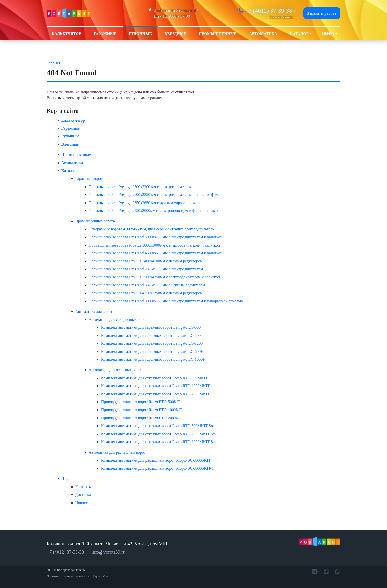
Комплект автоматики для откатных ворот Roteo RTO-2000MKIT (155, 394)
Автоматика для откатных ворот (115, 370)
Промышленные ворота (95, 221)
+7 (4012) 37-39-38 (269, 11)
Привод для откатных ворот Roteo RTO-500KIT (141, 402)
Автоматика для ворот (94, 312)
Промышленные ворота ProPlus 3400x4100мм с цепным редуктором (146, 261)
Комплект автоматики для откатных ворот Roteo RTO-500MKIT (154, 378)
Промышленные (218, 33)
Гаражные (105, 33)
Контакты (83, 487)
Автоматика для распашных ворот (117, 452)
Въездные (175, 33)
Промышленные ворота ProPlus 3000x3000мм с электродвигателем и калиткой (154, 245)
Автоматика (263, 33)
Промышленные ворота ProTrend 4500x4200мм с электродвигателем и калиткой (155, 253)
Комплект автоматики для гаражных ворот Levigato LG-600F (152, 351)
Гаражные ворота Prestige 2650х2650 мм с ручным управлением (142, 203)
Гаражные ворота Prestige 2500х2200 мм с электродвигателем (140, 187)
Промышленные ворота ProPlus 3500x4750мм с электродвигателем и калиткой (154, 277)
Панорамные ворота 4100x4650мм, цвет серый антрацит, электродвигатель (151, 229)
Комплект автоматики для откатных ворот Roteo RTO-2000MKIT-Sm (159, 442)
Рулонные (140, 33)
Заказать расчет (322, 13)
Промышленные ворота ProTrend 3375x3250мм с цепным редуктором (147, 285)
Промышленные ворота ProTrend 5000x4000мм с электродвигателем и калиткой (155, 237)
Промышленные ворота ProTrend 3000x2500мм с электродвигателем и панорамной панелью (166, 301)
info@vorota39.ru (109, 552)
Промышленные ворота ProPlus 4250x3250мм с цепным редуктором (146, 293)
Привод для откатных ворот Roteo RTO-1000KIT (142, 410)
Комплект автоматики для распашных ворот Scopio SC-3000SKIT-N (158, 468)
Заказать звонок (281, 17)
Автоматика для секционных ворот (118, 319)
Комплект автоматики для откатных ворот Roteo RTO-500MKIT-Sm (158, 426)
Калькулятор (66, 33)
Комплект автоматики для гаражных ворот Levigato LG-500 (151, 327)
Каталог (299, 33)
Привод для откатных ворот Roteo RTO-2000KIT (142, 418)
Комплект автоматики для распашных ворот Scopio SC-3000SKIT (156, 460)
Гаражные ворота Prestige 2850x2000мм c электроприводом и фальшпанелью (153, 211)
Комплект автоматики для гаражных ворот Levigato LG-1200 (152, 343)
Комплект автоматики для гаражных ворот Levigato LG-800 (151, 335)
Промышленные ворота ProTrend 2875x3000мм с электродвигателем (146, 269)
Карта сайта (101, 576)
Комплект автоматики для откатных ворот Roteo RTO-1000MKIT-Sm (159, 434)
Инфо (328, 33)
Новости (82, 503)
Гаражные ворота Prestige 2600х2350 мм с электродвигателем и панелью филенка (157, 195)
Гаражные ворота (90, 179)
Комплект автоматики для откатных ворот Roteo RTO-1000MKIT (155, 386)
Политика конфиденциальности (68, 576)
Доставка (83, 495)
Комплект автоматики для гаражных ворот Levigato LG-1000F (153, 359)
